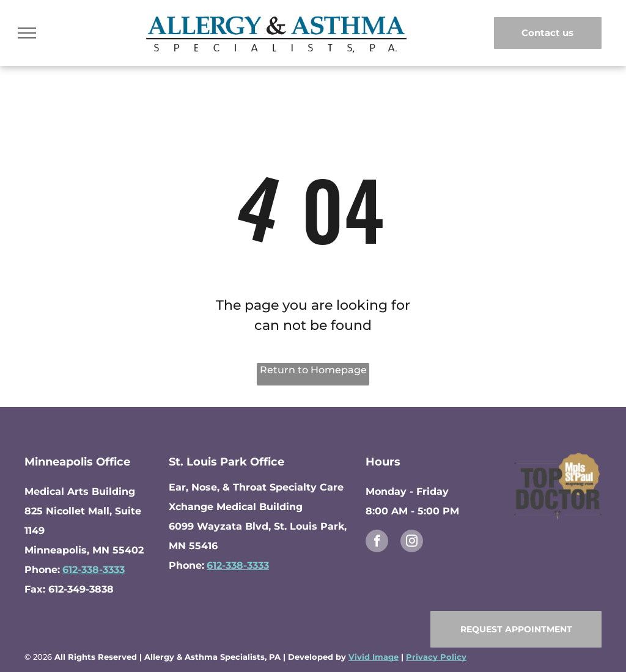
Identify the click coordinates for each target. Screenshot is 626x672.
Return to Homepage (313, 370)
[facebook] (377, 542)
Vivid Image (374, 657)
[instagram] (412, 542)
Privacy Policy (436, 657)
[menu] (27, 33)
